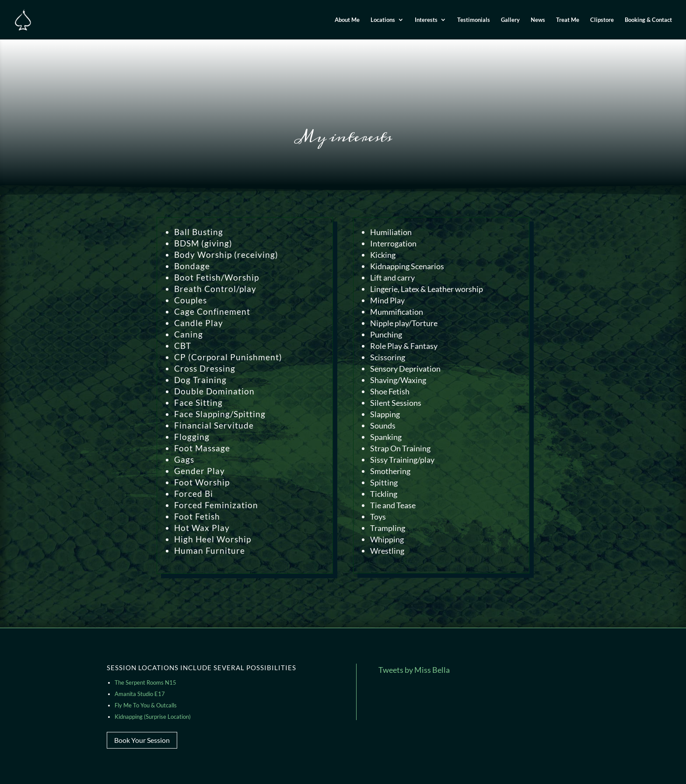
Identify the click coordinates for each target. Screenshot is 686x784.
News (538, 20)
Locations (383, 20)
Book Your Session (142, 740)
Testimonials (474, 20)
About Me (347, 20)
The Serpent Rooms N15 (145, 682)
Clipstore (602, 20)
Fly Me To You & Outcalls (146, 705)
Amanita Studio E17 (140, 694)
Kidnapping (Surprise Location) (153, 717)
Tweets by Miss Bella (414, 670)
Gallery (510, 20)
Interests (426, 20)
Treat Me (568, 20)
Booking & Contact (648, 20)
